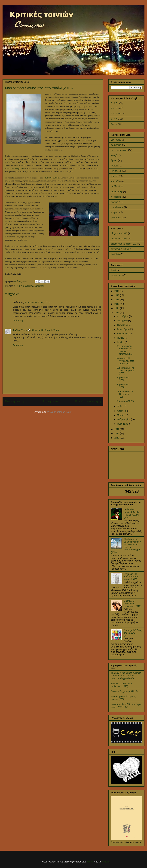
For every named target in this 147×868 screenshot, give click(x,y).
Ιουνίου (121, 342)
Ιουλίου (121, 338)
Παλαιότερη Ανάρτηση (88, 401)
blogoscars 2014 (119, 239)
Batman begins (52, 178)
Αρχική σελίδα (51, 401)
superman (39, 286)
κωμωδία (115, 181)
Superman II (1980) (122, 386)
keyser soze (117, 275)
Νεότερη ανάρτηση (16, 401)
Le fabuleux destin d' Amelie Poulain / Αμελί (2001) (132, 513)
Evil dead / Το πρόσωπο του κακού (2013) (131, 577)
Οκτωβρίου (123, 325)
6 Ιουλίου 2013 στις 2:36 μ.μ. (45, 330)
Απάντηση (18, 320)
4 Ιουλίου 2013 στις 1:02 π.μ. (39, 302)
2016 (117, 300)
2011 (117, 433)
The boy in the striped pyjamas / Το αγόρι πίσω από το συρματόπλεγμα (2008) (126, 546)
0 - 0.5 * (115, 103)
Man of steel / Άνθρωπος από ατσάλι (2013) (125, 361)
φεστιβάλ (115, 254)
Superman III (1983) (123, 379)
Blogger (105, 862)
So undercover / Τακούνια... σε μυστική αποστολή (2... (125, 350)
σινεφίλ (114, 202)
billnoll (90, 862)
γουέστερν (116, 140)
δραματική (116, 145)
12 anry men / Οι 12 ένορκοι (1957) (125, 394)
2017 (117, 295)
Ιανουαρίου (123, 424)
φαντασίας (28, 286)
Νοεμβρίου (123, 321)
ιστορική (115, 166)
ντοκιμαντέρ (117, 192)
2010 (117, 438)
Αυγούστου (123, 334)
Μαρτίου (121, 415)
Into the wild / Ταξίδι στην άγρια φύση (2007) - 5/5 (126, 706)
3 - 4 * (114, 119)
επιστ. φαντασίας (119, 150)
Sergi (114, 270)
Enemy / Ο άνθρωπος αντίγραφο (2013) (133, 604)
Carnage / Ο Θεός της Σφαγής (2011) (133, 633)
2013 (117, 313)
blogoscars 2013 (119, 233)
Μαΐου (120, 406)
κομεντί (115, 176)
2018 (117, 291)
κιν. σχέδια (116, 171)
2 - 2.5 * (115, 113)
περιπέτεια (116, 197)
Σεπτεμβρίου (124, 329)
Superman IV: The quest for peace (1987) (125, 371)
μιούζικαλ (116, 186)
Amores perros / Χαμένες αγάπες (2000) (123, 698)
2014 (117, 308)
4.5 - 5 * (115, 124)
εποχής (115, 155)
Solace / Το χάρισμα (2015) (124, 691)
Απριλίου (122, 411)
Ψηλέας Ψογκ (20, 330)
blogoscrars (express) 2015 (124, 244)
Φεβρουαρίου (124, 419)
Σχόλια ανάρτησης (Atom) (60, 412)
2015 (117, 304)
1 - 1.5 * (18, 286)
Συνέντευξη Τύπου (120, 249)
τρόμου (115, 212)
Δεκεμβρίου (123, 316)
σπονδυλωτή (117, 207)
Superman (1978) (125, 401)
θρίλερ (114, 160)
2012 (117, 429)
